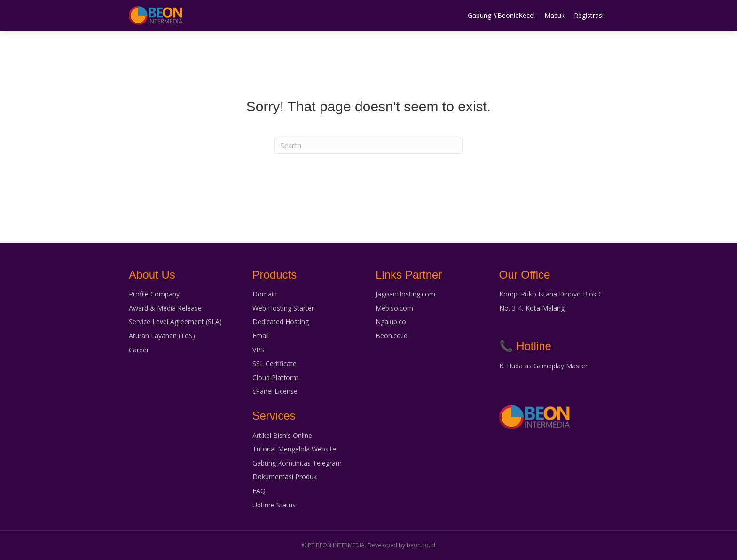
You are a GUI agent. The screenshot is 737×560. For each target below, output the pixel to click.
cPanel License (275, 391)
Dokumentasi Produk (285, 477)
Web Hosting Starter (283, 308)
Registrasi (589, 15)
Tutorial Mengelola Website (294, 449)
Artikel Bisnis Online (282, 435)
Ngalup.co (391, 322)
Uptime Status (274, 505)
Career (139, 350)
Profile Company (154, 294)
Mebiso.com (394, 308)
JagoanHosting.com (405, 294)
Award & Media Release (165, 308)
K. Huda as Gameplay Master (543, 366)
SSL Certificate (274, 363)
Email (261, 336)
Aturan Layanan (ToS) (162, 336)
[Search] (368, 146)
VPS (258, 350)
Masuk (554, 15)
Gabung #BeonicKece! (501, 15)
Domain (265, 294)
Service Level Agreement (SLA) (175, 322)
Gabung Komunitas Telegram (297, 463)
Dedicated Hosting (281, 322)
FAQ (259, 491)
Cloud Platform (275, 377)
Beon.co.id (392, 336)
